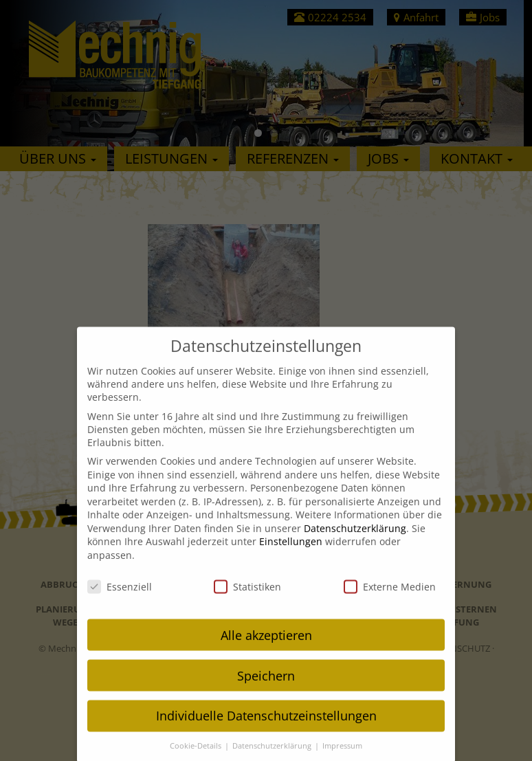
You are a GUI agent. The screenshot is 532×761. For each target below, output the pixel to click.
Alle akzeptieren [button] (266, 648)
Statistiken (247, 599)
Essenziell (120, 599)
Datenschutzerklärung (355, 541)
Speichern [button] (266, 688)
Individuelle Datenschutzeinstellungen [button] (266, 729)
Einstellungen (291, 554)
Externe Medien (390, 599)
